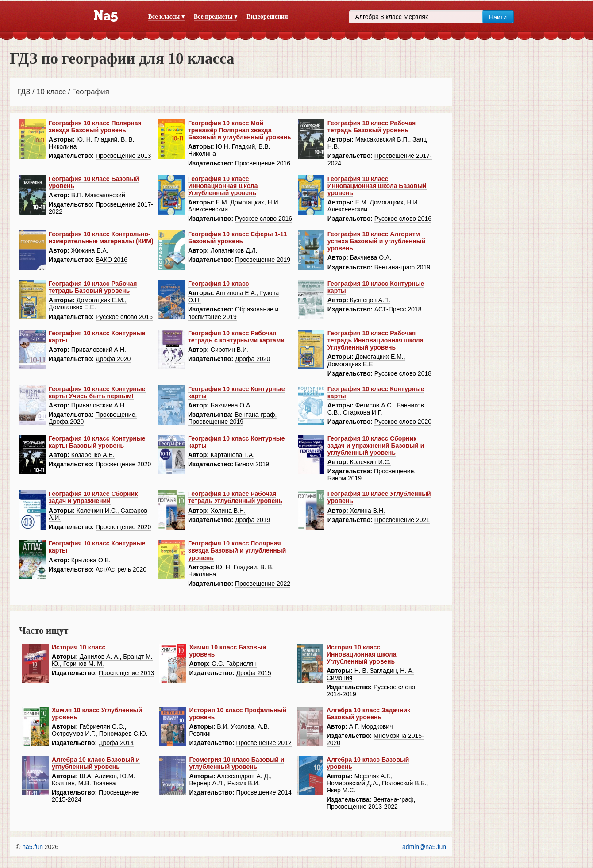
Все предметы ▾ (216, 17)
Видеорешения (267, 17)
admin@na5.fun (424, 847)
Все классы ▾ (166, 17)
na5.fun (33, 847)
